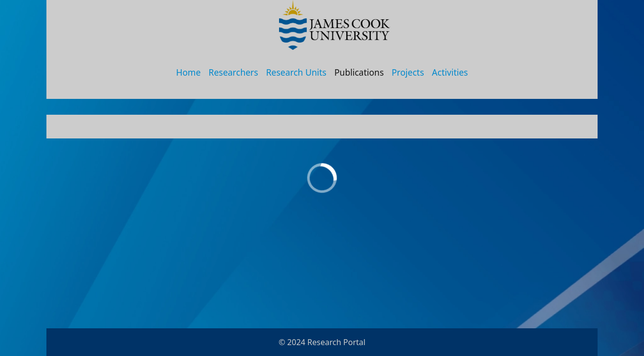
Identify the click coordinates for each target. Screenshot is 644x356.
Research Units (296, 72)
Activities (450, 72)
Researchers (233, 72)
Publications (359, 72)
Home (189, 72)
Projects (408, 72)
